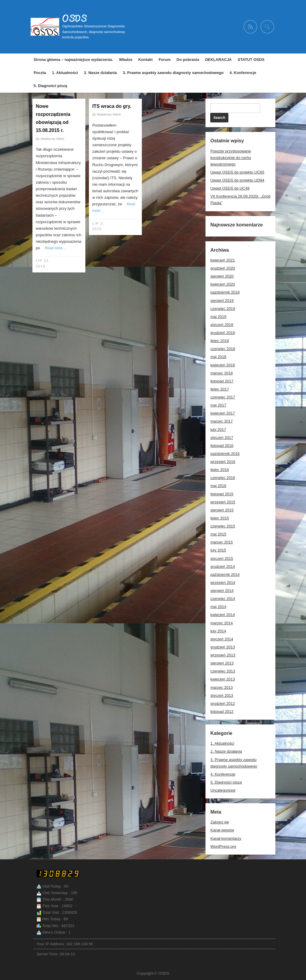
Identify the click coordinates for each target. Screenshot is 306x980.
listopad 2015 (222, 494)
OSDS (74, 18)
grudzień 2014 (222, 567)
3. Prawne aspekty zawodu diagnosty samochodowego (173, 73)
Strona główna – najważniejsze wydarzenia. (73, 60)
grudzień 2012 (222, 704)
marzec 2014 (221, 623)
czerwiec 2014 (223, 599)
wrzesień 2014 (223, 583)
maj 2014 (218, 607)
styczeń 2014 (222, 639)
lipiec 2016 (219, 470)
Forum (164, 60)
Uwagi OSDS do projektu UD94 (237, 180)
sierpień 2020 (222, 276)
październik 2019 (225, 292)
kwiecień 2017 (222, 413)
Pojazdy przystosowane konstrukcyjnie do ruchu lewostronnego (231, 158)
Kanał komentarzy (226, 838)
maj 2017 (218, 405)
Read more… (55, 248)
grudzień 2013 (222, 647)
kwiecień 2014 (222, 615)
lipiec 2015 (219, 518)
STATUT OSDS (251, 60)
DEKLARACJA (219, 60)
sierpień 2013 (222, 663)
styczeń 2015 (222, 558)
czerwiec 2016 (223, 478)
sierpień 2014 (222, 591)
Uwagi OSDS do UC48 (230, 188)
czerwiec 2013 (223, 671)
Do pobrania (188, 60)
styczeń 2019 (222, 325)
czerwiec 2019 (223, 309)
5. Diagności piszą (50, 86)
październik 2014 (225, 575)
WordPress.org (223, 846)
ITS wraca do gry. (112, 106)
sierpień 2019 (222, 301)
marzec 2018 (221, 373)
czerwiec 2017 (223, 397)
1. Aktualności (65, 73)
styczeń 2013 (222, 695)
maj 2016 (218, 486)
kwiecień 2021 (222, 260)
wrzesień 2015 (223, 502)
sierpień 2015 (222, 510)
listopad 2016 (222, 446)
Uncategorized (223, 790)
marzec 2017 (221, 421)
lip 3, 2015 (98, 226)
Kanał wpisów (222, 830)
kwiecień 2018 (222, 365)
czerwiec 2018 (223, 349)
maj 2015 (218, 534)
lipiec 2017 (219, 389)
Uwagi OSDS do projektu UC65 (237, 172)
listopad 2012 (222, 712)
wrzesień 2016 (223, 462)
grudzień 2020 (222, 268)
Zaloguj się (220, 822)
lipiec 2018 (219, 341)
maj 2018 (218, 357)
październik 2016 (225, 454)
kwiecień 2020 (222, 284)
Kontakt (145, 60)
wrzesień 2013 (223, 655)
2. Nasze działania (100, 73)
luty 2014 (218, 631)
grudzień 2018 (222, 333)
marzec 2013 (221, 687)
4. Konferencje (243, 73)
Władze (126, 60)
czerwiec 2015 (223, 526)
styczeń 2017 (222, 438)
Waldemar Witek (52, 139)
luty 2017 (218, 430)
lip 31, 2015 (43, 263)
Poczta (40, 73)
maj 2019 (218, 317)
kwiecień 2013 (222, 679)
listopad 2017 (222, 381)
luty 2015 (218, 550)
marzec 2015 (221, 542)
